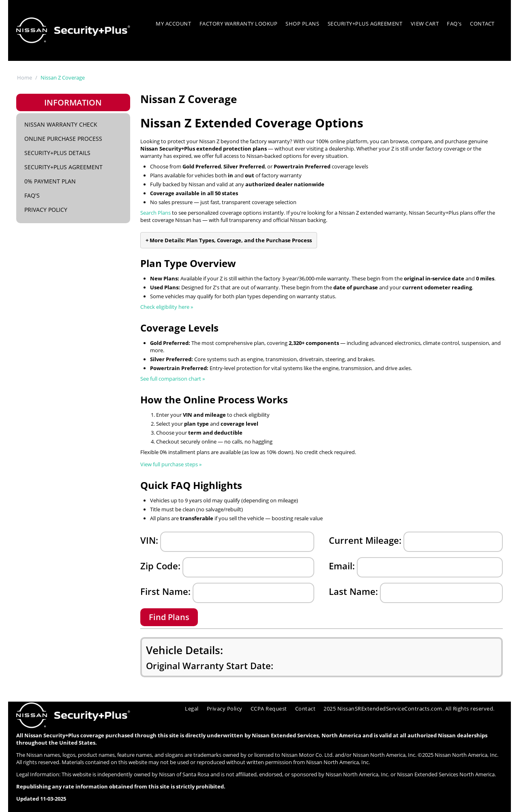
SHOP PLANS (303, 24)
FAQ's (455, 24)
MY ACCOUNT (174, 24)
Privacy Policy (46, 210)
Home (25, 78)
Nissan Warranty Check (61, 124)
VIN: (149, 540)
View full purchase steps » (171, 464)
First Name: (165, 591)
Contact (306, 709)
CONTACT (482, 24)
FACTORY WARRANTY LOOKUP (239, 24)
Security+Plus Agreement (63, 167)
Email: (342, 566)
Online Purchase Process (63, 139)
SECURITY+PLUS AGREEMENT (366, 24)
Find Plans (169, 617)
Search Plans (155, 213)
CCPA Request (269, 709)
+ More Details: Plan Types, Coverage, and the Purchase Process (229, 240)
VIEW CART (425, 24)
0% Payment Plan (50, 181)
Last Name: (353, 591)
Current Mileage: (365, 540)
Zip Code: (160, 566)
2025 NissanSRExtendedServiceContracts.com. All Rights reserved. (409, 709)
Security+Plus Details (57, 153)
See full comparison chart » (173, 379)
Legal (192, 709)
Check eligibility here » (167, 307)
